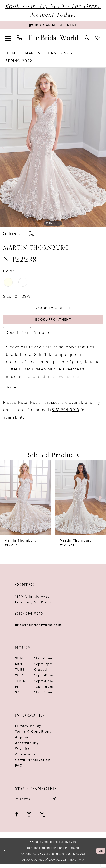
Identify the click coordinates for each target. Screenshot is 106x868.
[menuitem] (8, 38)
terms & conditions (33, 735)
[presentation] (25, 502)
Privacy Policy (28, 730)
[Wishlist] (98, 38)
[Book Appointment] (53, 25)
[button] (8, 38)
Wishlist (22, 752)
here (81, 864)
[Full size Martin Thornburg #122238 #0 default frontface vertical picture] (53, 148)
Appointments (28, 741)
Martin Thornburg (47, 54)
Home (12, 54)
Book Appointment (53, 322)
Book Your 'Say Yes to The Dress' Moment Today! (53, 11)
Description (17, 335)
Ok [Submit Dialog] (100, 855)
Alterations (25, 758)
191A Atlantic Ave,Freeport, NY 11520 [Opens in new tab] (33, 603)
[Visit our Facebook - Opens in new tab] (17, 819)
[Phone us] (19, 38)
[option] (53, 148)
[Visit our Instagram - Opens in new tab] (29, 819)
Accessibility (27, 747)
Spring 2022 (19, 62)
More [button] (12, 391)
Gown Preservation (33, 764)
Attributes (43, 335)
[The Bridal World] (53, 38)
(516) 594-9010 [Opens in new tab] (65, 414)
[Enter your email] (38, 803)
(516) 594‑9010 (29, 617)
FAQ (19, 769)
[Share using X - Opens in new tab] (31, 234)
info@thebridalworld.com (38, 629)
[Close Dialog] (5, 855)
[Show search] (87, 38)
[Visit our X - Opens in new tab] (42, 819)
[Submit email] (59, 803)
